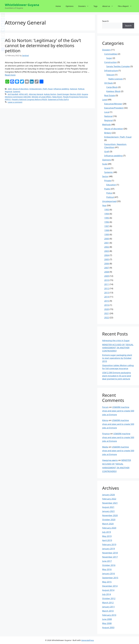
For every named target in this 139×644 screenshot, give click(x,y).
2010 (107, 280)
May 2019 (107, 536)
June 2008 (107, 619)
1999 (107, 234)
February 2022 (109, 499)
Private (108, 181)
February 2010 (109, 615)
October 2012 (109, 598)
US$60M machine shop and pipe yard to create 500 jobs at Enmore (118, 411)
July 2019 (107, 532)
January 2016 (109, 573)
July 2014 (107, 594)
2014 (107, 297)
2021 (107, 313)
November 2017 (110, 557)
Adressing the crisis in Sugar (116, 340)
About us (109, 6)
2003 (107, 251)
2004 (107, 255)
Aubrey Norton (50, 94)
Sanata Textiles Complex (118, 66)
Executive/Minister (113, 104)
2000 (107, 239)
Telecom (110, 75)
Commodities (111, 54)
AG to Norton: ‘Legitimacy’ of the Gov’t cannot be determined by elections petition (43, 45)
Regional (8, 92)
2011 (107, 284)
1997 (107, 226)
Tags (95, 6)
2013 (107, 293)
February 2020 (109, 528)
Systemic (17, 92)
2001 (107, 243)
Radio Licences (116, 79)
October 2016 (109, 565)
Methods (107, 124)
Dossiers (85, 6)
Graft (107, 151)
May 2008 (107, 623)
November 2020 (110, 515)
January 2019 (109, 549)
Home (58, 6)
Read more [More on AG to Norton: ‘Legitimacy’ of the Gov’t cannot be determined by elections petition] (10, 75)
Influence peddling (61, 89)
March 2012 (108, 603)
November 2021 (110, 503)
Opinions (70, 6)
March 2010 (108, 611)
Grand (107, 168)
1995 (107, 218)
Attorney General (36, 94)
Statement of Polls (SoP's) (58, 99)
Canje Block (112, 87)
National (73, 89)
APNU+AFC (24, 94)
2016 (107, 305)
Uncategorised (109, 201)
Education (111, 185)
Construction (111, 62)
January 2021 (109, 511)
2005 (107, 259)
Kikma (105, 420)
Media (105, 447)
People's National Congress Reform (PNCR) (29, 99)
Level (105, 100)
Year (104, 205)
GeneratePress (88, 640)
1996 (107, 222)
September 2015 (110, 578)
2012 (107, 288)
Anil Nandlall (13, 94)
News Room (57, 97)
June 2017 (107, 561)
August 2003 (108, 627)
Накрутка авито (110, 460)
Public (107, 189)
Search (105, 21)
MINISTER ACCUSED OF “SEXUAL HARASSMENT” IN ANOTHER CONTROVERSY (118, 348)
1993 (107, 210)
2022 (107, 317)
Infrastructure (111, 71)
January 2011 (109, 607)
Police (109, 193)
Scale (105, 164)
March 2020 (108, 524)
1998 (107, 230)
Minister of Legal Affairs (42, 97)
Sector (105, 176)
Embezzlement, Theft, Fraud (41, 89)
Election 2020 (75, 94)
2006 (107, 264)
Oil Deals (109, 83)
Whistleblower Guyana (22, 5)
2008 (107, 272)
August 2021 (108, 507)
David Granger (63, 94)
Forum (105, 407)
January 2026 (109, 495)
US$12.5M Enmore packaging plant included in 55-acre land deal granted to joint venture (117, 376)
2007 (107, 268)
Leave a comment (15, 102)
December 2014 (110, 586)
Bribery (108, 133)
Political (81, 89)
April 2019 (107, 540)
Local (107, 112)
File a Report (126, 6)
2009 (107, 276)
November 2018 (110, 553)
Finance (106, 434)
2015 (107, 301)
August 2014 (108, 590)
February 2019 (109, 544)
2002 (107, 247)
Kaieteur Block (113, 91)
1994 (107, 214)
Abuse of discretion (21, 89)
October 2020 (109, 520)
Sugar (109, 58)
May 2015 (107, 582)
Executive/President (114, 108)
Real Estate (110, 95)
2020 (10, 89)
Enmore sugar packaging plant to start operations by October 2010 (117, 358)
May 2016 (107, 569)
